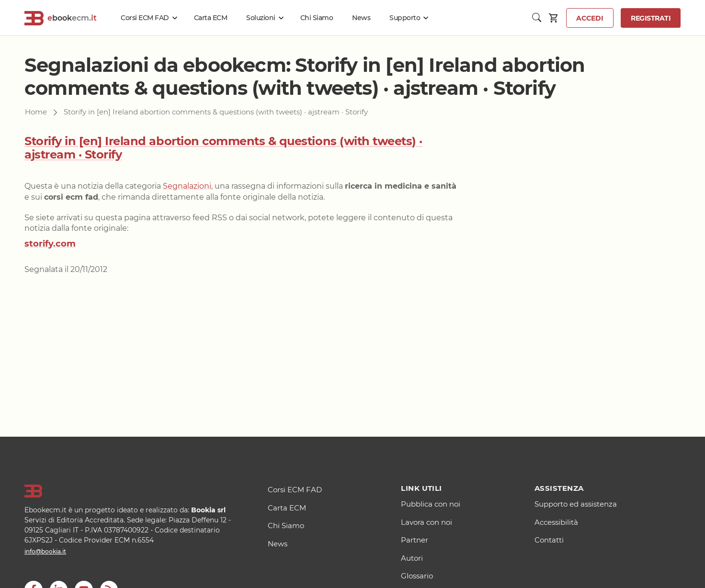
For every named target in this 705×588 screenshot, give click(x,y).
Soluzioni (261, 18)
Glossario (417, 576)
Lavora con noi (426, 522)
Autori (412, 558)
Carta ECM (211, 18)
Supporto (405, 18)
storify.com (50, 244)
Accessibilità (556, 522)
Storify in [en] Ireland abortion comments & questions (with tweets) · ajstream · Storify (223, 148)
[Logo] (134, 491)
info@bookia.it (45, 551)
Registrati (651, 18)
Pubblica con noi (431, 504)
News (361, 18)
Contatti (549, 540)
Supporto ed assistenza (576, 504)
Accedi (590, 18)
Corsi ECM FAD (145, 18)
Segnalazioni (187, 186)
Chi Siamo (317, 18)
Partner (415, 540)
